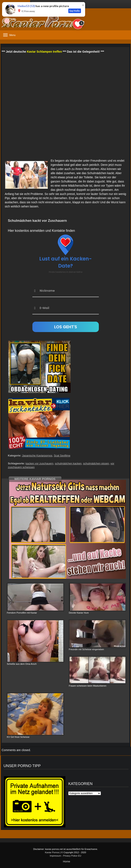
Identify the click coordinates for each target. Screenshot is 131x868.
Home (67, 861)
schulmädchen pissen (96, 463)
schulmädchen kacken (68, 463)
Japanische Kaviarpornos (37, 456)
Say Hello (75, 11)
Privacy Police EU (72, 856)
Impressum (55, 856)
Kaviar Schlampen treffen (44, 52)
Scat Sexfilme (62, 456)
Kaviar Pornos (52, 852)
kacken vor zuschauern (39, 463)
